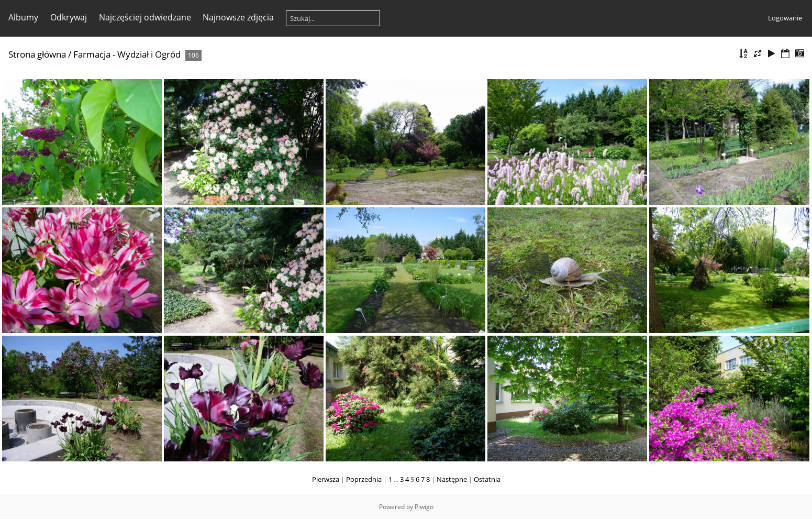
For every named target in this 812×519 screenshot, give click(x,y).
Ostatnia (487, 479)
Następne (452, 479)
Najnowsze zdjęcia (238, 17)
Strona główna (37, 54)
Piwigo (424, 507)
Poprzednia (364, 479)
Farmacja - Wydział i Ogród (127, 54)
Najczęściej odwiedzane (145, 17)
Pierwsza (326, 479)
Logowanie (785, 18)
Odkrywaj (69, 17)
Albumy (23, 17)
